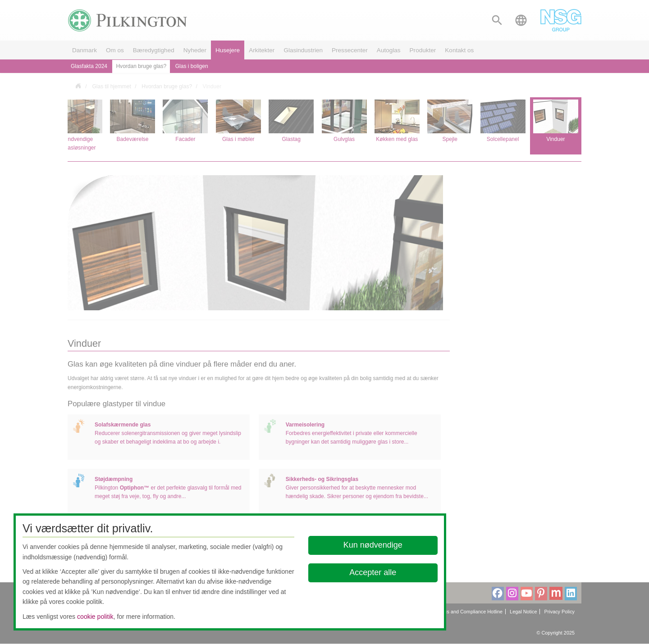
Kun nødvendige (373, 545)
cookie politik (95, 617)
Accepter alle (373, 572)
